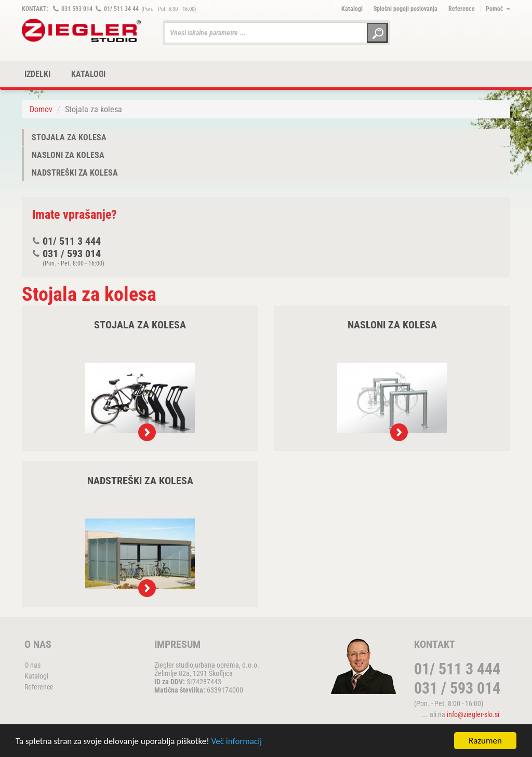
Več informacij (237, 741)
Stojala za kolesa (69, 137)
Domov (41, 109)
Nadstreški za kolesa (75, 173)
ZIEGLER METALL (82, 30)
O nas (32, 665)
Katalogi (352, 9)
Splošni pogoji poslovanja (405, 9)
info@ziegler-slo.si (473, 714)
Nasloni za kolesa (68, 155)
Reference (462, 9)
